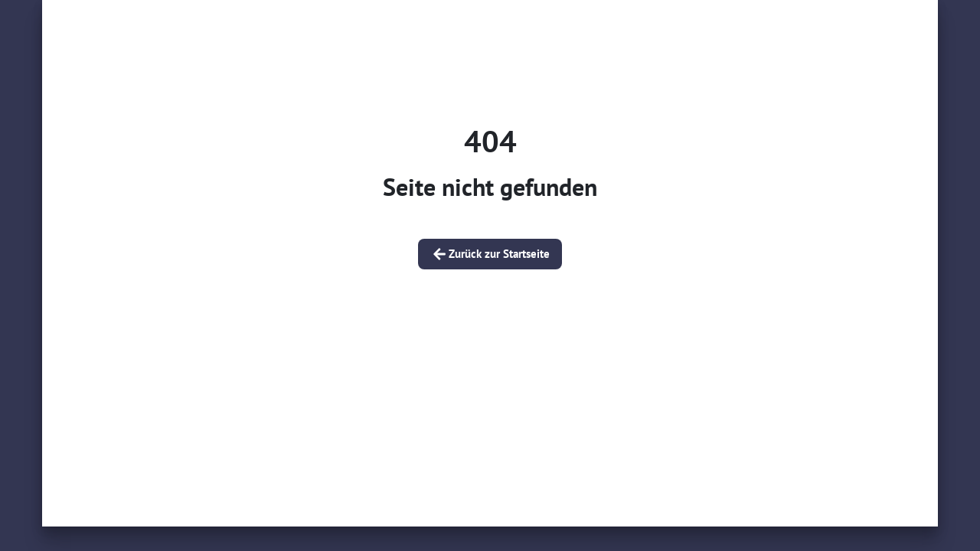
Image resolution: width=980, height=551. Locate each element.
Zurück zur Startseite (490, 254)
